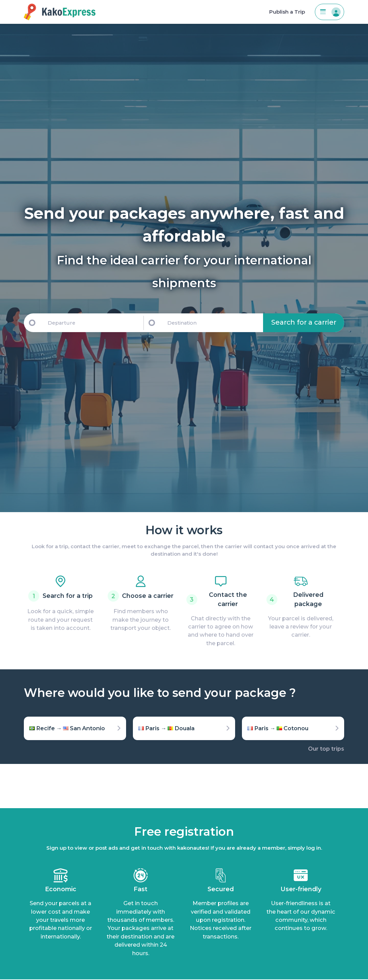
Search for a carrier (304, 322)
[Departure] (92, 323)
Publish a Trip (287, 12)
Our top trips (326, 749)
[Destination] (214, 323)
